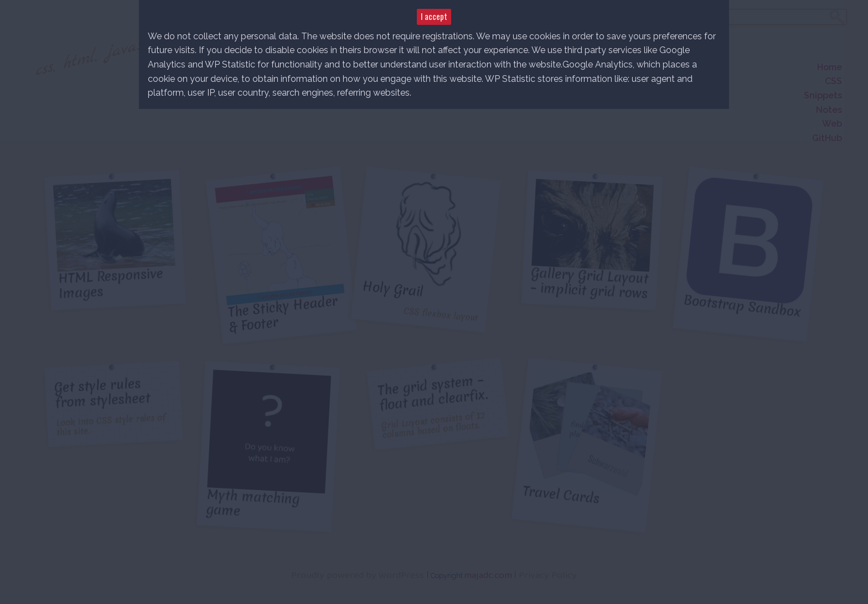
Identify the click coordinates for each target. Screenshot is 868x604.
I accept (434, 16)
